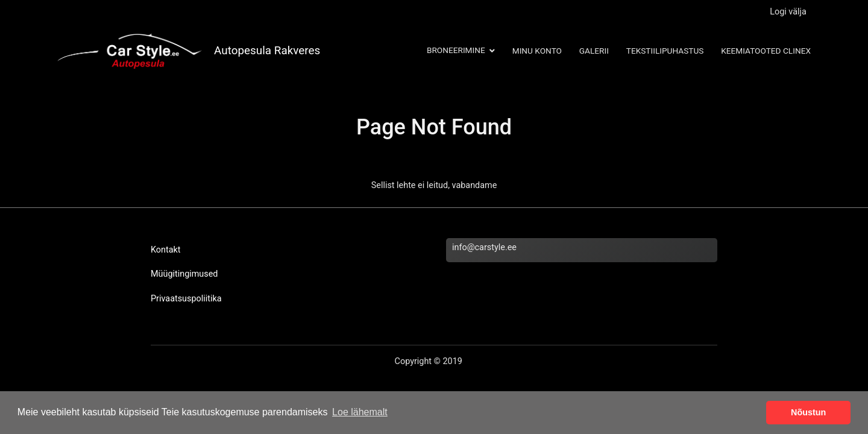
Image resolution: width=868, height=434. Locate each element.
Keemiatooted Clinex (766, 51)
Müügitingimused (184, 274)
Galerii (594, 51)
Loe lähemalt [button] (360, 412)
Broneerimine (456, 50)
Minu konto (537, 51)
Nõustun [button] (808, 412)
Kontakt (166, 250)
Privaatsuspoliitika (186, 299)
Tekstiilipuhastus (665, 51)
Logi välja (788, 12)
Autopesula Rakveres (267, 50)
